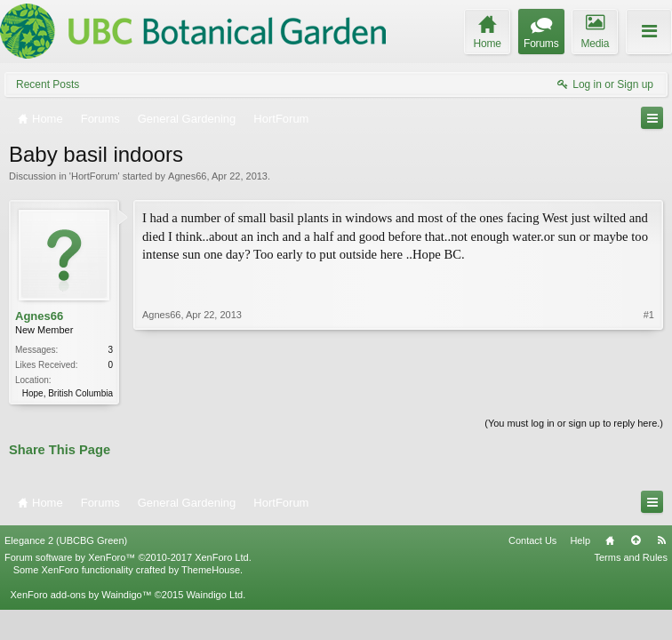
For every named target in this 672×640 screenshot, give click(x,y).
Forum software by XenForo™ (128, 557)
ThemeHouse (211, 570)
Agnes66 (187, 176)
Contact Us (532, 540)
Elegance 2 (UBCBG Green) (66, 540)
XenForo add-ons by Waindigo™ (80, 595)
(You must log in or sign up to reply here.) (574, 423)
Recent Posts (48, 84)
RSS (661, 540)
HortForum (95, 176)
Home (610, 540)
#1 (649, 315)
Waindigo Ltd (214, 595)
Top (636, 540)
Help (580, 540)
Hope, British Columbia (68, 393)
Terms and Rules (631, 557)
